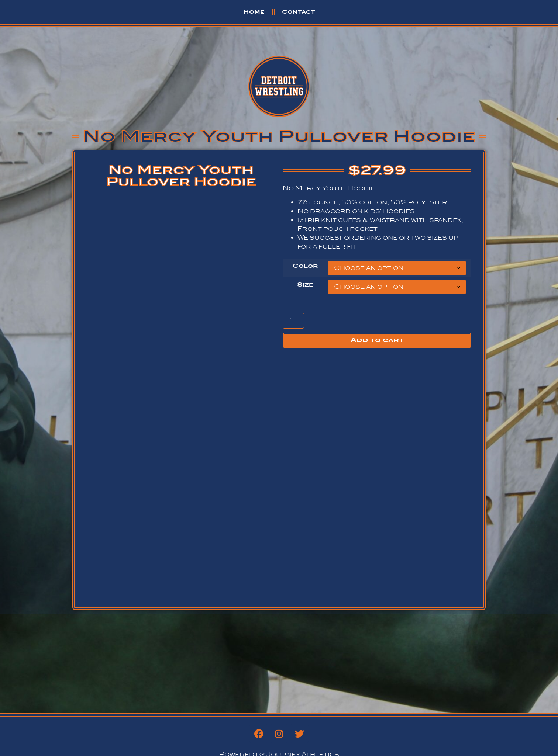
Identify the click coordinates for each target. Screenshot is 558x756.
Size (305, 285)
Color (305, 266)
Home (254, 12)
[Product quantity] (293, 321)
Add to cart (377, 340)
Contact (299, 12)
